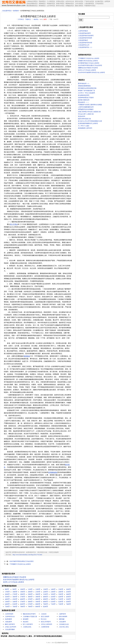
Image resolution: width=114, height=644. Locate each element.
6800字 (38, 604)
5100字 (61, 599)
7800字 (23, 607)
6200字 (61, 602)
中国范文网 (14, 4)
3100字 (45, 594)
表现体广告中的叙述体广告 (86, 91)
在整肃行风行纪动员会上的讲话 (88, 61)
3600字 (15, 597)
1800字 (15, 592)
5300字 (7, 602)
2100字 (38, 592)
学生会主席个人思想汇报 (86, 114)
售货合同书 (82, 116)
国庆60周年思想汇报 (84, 119)
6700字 (30, 604)
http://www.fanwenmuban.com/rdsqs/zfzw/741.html (27, 555)
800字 (7, 589)
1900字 (23, 592)
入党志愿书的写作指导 (85, 38)
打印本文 (21, 19)
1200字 (38, 589)
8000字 (38, 607)
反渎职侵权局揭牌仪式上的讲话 (88, 123)
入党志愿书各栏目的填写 (86, 36)
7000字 (45, 604)
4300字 (68, 597)
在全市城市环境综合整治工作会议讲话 (22, 561)
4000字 (45, 597)
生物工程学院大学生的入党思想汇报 (89, 112)
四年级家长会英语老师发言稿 (87, 88)
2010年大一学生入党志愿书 (86, 93)
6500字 (15, 604)
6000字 (45, 602)
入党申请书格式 (83, 31)
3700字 (23, 597)
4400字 (7, 599)
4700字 (30, 599)
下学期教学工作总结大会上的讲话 (20, 564)
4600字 (23, 599)
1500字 (61, 589)
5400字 (15, 602)
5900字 (38, 602)
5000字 (53, 599)
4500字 (15, 599)
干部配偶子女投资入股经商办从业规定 (90, 105)
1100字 (30, 589)
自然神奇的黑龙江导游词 (86, 98)
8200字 (45, 607)
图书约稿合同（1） (84, 83)
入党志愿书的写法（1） (85, 47)
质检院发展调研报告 (84, 86)
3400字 (68, 594)
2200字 (45, 592)
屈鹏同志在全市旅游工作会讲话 (15, 577)
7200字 (61, 604)
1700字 (7, 592)
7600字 (15, 607)
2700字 (15, 594)
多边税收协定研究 (84, 95)
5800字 (30, 602)
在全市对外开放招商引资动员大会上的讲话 (19, 580)
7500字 (7, 607)
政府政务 (16, 11)
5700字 (23, 602)
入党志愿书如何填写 (84, 33)
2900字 (30, 594)
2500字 (68, 592)
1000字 (23, 589)
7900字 (30, 607)
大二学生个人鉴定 (84, 126)
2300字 (53, 592)
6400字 (7, 604)
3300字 (61, 594)
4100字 (53, 597)
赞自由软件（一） (84, 102)
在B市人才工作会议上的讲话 (13, 582)
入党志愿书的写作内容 (85, 43)
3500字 (7, 597)
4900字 (45, 599)
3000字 (38, 594)
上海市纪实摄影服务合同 (86, 107)
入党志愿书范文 (7, 11)
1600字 (68, 589)
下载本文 (28, 19)
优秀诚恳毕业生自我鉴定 (86, 109)
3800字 (30, 597)
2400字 (61, 592)
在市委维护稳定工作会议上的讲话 (89, 63)
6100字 (53, 602)
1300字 (45, 589)
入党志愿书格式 (83, 40)
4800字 (38, 599)
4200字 (61, 597)
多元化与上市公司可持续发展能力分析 (90, 121)
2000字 (30, 592)
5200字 (68, 599)
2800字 (23, 594)
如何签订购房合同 (84, 100)
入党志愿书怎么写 (84, 45)
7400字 (68, 604)
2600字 (7, 594)
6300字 (68, 602)
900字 (15, 589)
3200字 (53, 594)
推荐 (45, 19)
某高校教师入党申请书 (85, 128)
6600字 (23, 604)
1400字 (53, 589)
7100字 (53, 604)
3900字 (38, 597)
